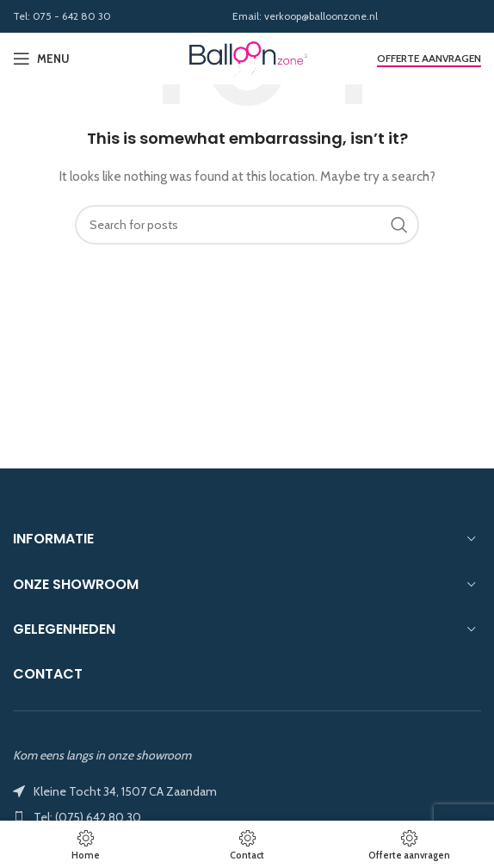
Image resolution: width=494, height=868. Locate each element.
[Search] (247, 225)
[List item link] (247, 817)
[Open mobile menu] (41, 59)
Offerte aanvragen (429, 59)
